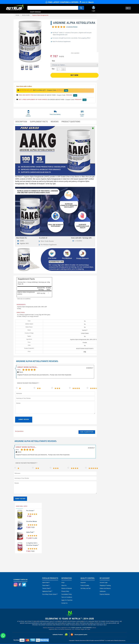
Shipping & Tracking (105, 585)
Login (93, 11)
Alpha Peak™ (30, 532)
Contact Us (64, 603)
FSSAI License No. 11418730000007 (82, 628)
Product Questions (71, 122)
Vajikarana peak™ (47, 591)
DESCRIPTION (21, 122)
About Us (64, 585)
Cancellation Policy (67, 594)
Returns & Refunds (67, 588)
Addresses (103, 591)
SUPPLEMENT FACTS (39, 122)
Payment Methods (105, 594)
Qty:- (53, 69)
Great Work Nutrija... (28, 367)
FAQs (63, 583)
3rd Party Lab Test (86, 588)
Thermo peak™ (47, 588)
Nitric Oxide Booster (47, 241)
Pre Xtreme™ (30, 511)
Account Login (104, 583)
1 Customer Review (72, 27)
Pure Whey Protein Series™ (50, 594)
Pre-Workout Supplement (49, 245)
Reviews (55, 122)
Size (53, 61)
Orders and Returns (105, 588)
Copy (66, 90)
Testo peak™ (46, 585)
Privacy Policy (65, 591)
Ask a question (75, 53)
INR (127, 8)
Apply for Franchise (67, 600)
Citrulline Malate (32, 521)
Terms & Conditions (67, 597)
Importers (83, 583)
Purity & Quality (85, 585)
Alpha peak (45, 583)
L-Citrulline (78, 241)
